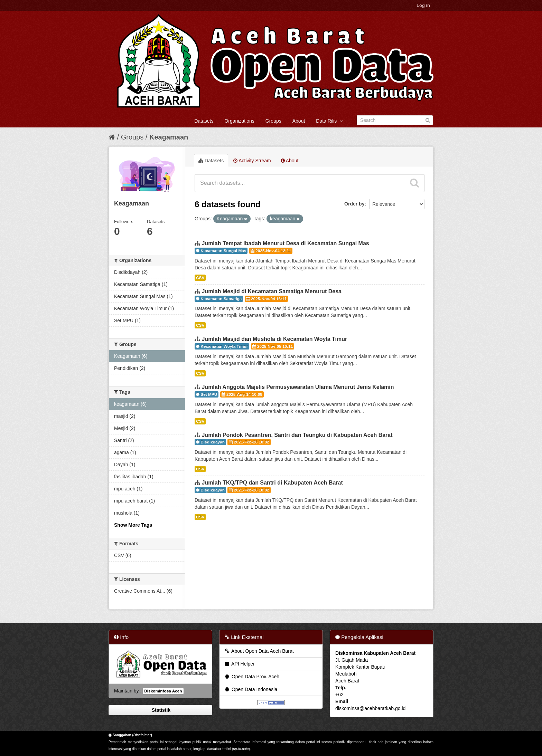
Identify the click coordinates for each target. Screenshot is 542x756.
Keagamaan (169, 137)
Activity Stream (252, 161)
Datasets (204, 121)
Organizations (239, 121)
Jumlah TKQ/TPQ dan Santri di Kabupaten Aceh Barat (272, 483)
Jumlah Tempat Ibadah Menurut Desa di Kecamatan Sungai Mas (285, 243)
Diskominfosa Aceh (163, 691)
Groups (273, 121)
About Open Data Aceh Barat (259, 651)
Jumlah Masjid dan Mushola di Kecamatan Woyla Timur (274, 339)
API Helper (239, 664)
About (299, 121)
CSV (200, 278)
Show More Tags (133, 525)
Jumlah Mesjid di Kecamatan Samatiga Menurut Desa (272, 291)
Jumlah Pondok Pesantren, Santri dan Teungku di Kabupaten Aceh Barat (297, 435)
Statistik (160, 710)
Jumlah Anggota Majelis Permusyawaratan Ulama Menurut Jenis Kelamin (298, 387)
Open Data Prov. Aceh (252, 677)
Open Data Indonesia (251, 689)
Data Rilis (329, 121)
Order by (354, 204)
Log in (423, 5)
